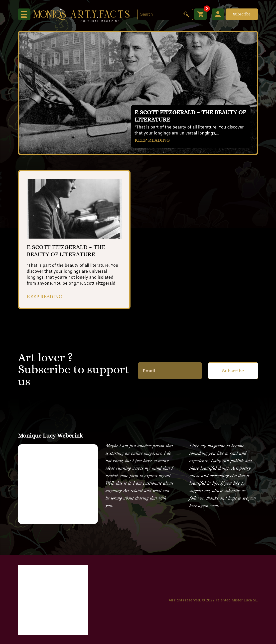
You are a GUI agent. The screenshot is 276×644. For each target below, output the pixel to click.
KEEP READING (152, 140)
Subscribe (242, 14)
